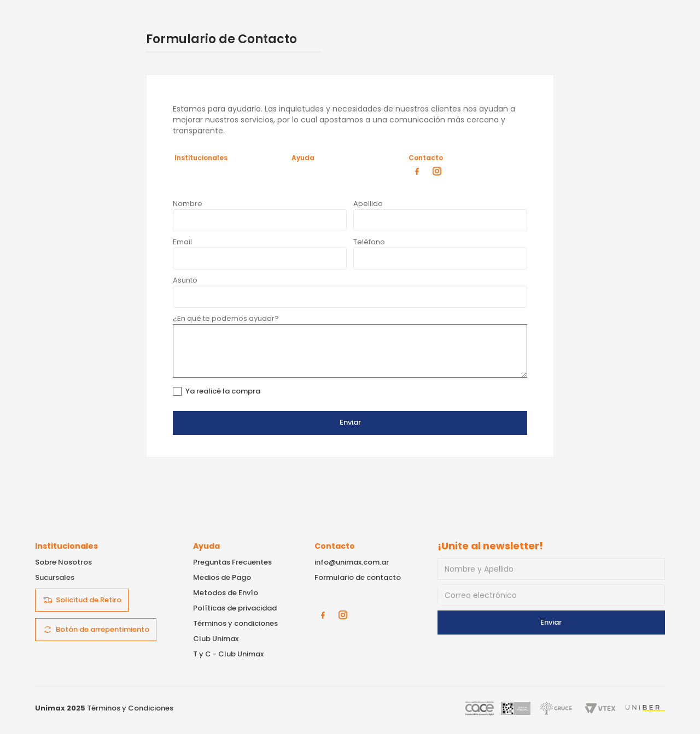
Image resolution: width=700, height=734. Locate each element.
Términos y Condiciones (130, 708)
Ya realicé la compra (223, 391)
